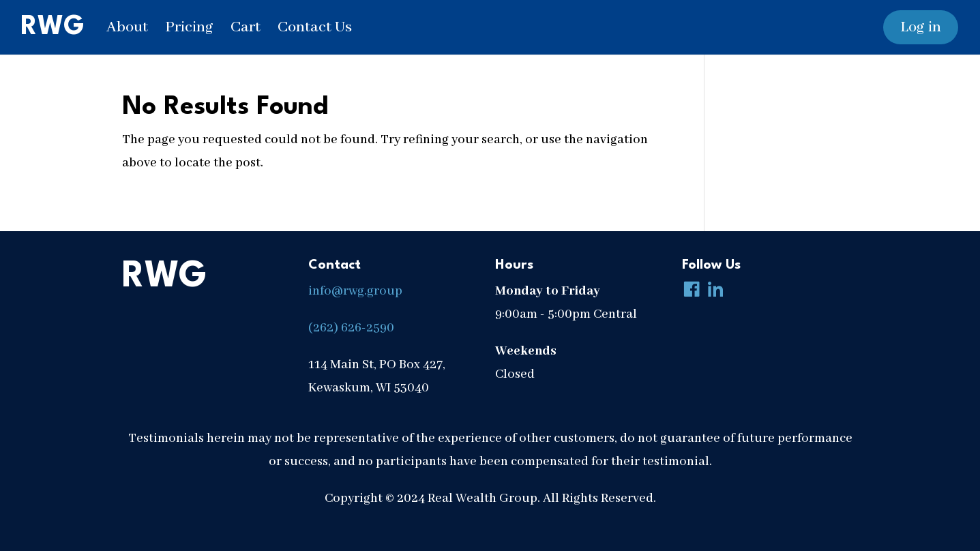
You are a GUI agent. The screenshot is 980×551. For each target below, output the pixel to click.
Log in (921, 27)
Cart (246, 27)
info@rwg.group (355, 291)
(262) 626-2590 (351, 328)
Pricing (189, 27)
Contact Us (315, 27)
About (127, 27)
